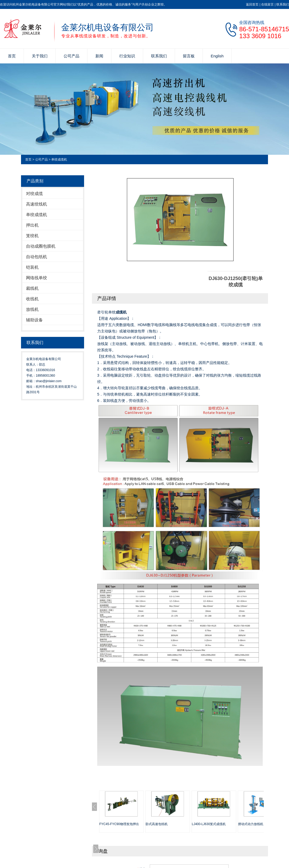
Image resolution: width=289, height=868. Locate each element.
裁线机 (32, 288)
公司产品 (71, 56)
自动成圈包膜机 (41, 246)
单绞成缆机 (59, 159)
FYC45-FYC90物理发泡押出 (119, 824)
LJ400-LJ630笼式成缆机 (209, 824)
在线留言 (267, 4)
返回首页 (252, 4)
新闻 (99, 56)
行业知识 (127, 56)
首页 (12, 56)
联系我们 (283, 4)
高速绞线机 (37, 204)
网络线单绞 (37, 278)
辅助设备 (34, 320)
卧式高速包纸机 (157, 824)
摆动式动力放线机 (251, 824)
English (217, 56)
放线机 (32, 309)
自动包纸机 (37, 257)
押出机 (32, 225)
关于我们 (40, 56)
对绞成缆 (34, 194)
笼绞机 (32, 236)
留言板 (189, 56)
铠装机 (32, 267)
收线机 (32, 299)
